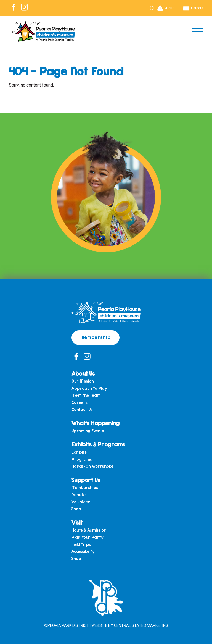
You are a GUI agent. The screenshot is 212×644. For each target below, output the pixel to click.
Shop (76, 509)
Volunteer (81, 502)
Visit (77, 522)
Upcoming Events (88, 431)
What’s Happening (96, 423)
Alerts (166, 8)
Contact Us (82, 410)
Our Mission (83, 381)
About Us (83, 373)
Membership (96, 337)
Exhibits (79, 452)
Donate (79, 495)
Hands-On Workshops (93, 466)
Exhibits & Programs (98, 444)
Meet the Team (86, 395)
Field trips (81, 544)
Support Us (86, 480)
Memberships (85, 488)
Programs (82, 459)
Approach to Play (89, 388)
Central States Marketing (141, 625)
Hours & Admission (89, 530)
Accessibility (83, 551)
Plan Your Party (88, 537)
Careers (193, 8)
